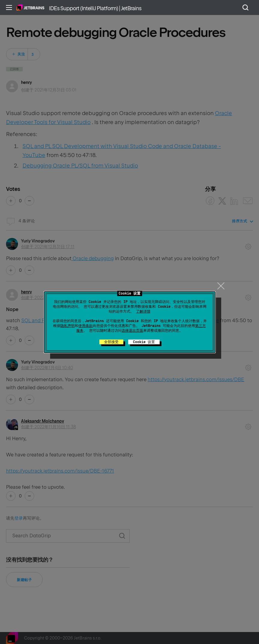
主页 (30, 7)
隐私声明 (68, 326)
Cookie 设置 (144, 342)
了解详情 (143, 311)
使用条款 (86, 326)
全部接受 (111, 342)
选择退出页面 (132, 331)
